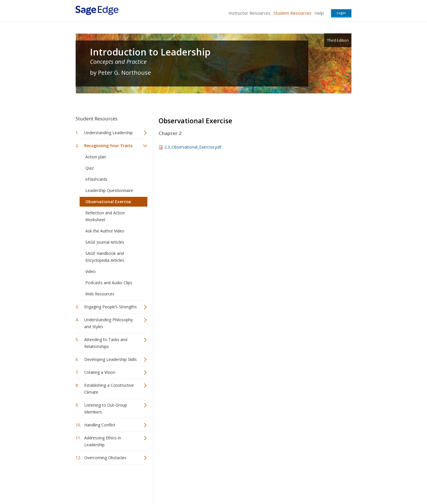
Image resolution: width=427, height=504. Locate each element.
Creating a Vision (100, 372)
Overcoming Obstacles (105, 458)
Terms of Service (246, 483)
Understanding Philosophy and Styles (108, 323)
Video (91, 271)
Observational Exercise (108, 202)
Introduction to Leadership (150, 52)
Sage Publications (108, 483)
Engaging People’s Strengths (110, 307)
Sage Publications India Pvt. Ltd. (159, 483)
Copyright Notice (281, 483)
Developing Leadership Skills (110, 359)
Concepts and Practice (118, 62)
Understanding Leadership (108, 133)
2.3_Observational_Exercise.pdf (193, 147)
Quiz (90, 168)
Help (319, 13)
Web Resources (100, 294)
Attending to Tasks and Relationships (106, 343)
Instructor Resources (250, 13)
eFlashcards (96, 179)
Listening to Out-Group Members (106, 408)
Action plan (96, 157)
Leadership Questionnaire (109, 190)
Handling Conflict (100, 425)
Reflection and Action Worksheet (105, 216)
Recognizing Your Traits (108, 146)
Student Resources (293, 13)
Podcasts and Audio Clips (109, 283)
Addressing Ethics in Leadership (103, 441)
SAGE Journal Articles (105, 242)
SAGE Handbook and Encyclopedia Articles (105, 257)
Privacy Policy (313, 483)
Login (341, 13)
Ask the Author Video (105, 231)
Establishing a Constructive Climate (109, 389)
